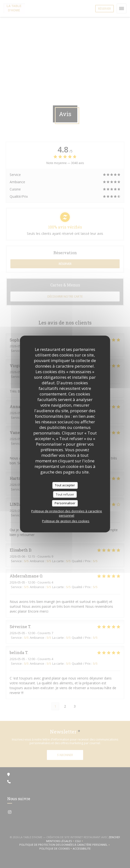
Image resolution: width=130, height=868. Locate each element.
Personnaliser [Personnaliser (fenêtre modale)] (65, 503)
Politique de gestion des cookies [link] (66, 521)
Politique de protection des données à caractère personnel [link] (67, 513)
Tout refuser (65, 494)
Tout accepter (65, 485)
